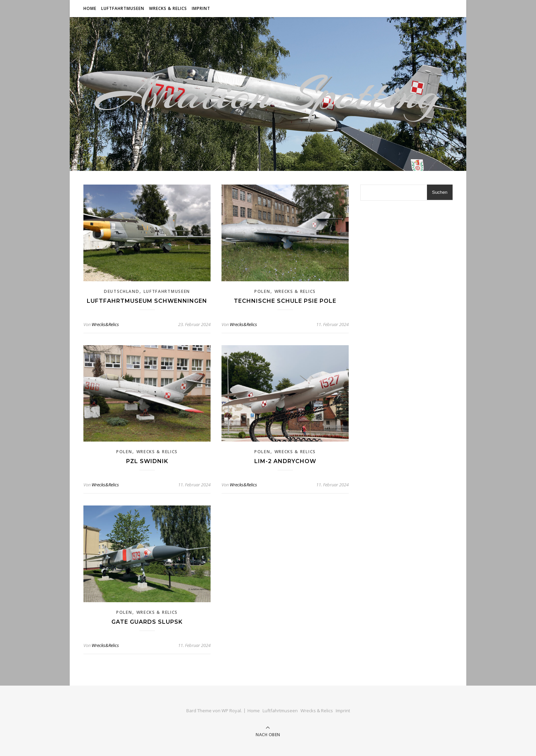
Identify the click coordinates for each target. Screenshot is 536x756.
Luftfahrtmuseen (123, 8)
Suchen (440, 192)
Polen (262, 291)
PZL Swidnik (147, 461)
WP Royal (231, 711)
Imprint (201, 8)
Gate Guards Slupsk (147, 622)
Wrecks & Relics (168, 8)
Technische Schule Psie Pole (285, 301)
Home (90, 8)
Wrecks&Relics (105, 324)
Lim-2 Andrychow (285, 461)
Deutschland (122, 291)
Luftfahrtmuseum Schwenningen (147, 301)
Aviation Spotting (268, 94)
